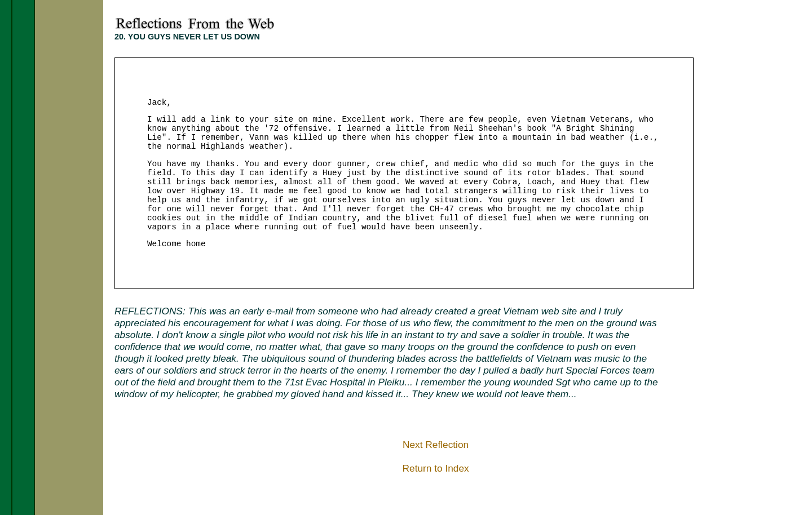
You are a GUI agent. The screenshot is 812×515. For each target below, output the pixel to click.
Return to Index (436, 468)
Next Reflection (436, 445)
